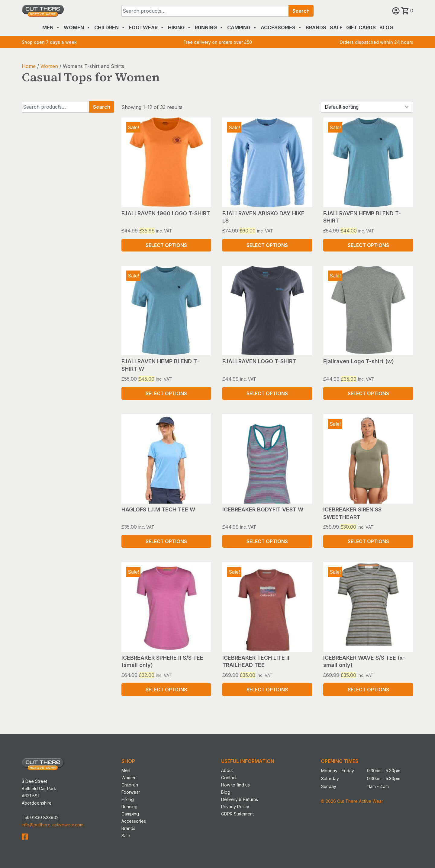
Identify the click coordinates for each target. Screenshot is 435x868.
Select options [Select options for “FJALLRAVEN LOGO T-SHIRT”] (267, 393)
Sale (336, 27)
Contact (229, 778)
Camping (242, 27)
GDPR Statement (237, 814)
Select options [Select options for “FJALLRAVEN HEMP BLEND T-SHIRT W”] (166, 393)
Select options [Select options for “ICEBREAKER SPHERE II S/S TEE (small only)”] (166, 690)
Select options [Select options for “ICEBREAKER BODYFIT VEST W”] (267, 541)
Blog (386, 27)
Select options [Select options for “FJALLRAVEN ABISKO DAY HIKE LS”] (267, 245)
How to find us (235, 785)
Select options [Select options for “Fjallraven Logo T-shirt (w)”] (368, 393)
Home (29, 66)
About (227, 770)
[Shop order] (367, 107)
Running (209, 27)
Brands (316, 27)
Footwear (147, 27)
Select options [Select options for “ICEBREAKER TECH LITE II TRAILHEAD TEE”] (267, 690)
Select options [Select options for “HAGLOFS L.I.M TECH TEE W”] (166, 541)
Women (77, 27)
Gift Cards (361, 27)
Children (110, 27)
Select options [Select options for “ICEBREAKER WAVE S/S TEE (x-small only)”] (368, 690)
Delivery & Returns (240, 799)
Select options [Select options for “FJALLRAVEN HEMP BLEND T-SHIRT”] (368, 245)
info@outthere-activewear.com (53, 825)
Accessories (281, 27)
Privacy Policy (235, 807)
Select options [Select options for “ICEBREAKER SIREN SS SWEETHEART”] (368, 541)
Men (51, 27)
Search (301, 11)
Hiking (180, 27)
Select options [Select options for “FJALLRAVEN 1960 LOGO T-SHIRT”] (166, 245)
